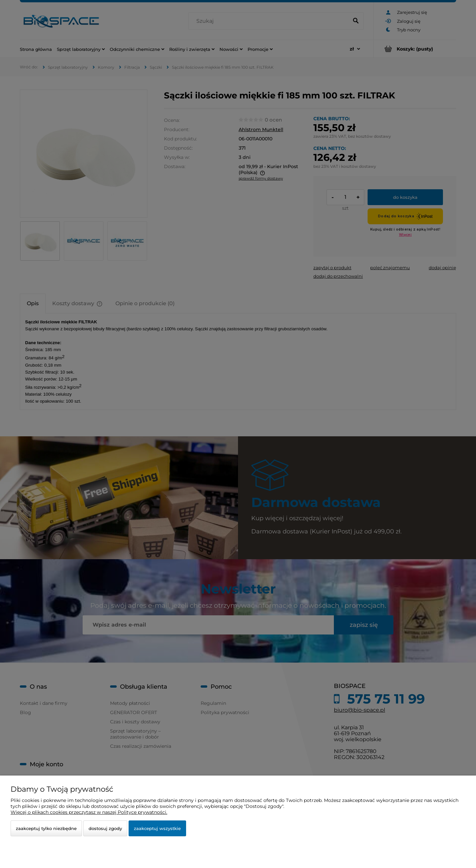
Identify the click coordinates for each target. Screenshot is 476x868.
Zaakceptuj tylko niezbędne (46, 828)
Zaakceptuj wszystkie (157, 828)
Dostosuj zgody (105, 828)
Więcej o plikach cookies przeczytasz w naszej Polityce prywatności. (89, 812)
